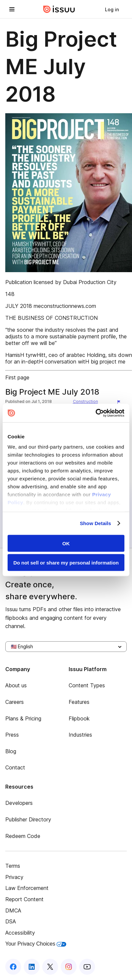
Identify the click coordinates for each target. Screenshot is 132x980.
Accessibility (20, 933)
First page (17, 377)
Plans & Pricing (23, 718)
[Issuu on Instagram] (69, 967)
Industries (80, 735)
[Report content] (120, 402)
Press (12, 735)
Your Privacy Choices (36, 944)
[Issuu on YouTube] (87, 967)
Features (79, 702)
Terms (13, 866)
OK (66, 543)
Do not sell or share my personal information (66, 563)
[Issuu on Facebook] (13, 967)
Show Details (96, 523)
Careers (15, 702)
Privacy (14, 877)
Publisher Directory (28, 819)
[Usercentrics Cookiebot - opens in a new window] (96, 413)
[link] (112, 9)
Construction (85, 401)
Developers (19, 803)
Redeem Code (23, 836)
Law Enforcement (27, 888)
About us (16, 685)
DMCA (13, 910)
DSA (11, 921)
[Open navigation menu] (12, 9)
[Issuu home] (59, 9)
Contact (15, 767)
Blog (11, 751)
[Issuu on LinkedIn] (32, 967)
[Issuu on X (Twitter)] (50, 967)
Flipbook (79, 718)
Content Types (87, 685)
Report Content (24, 899)
